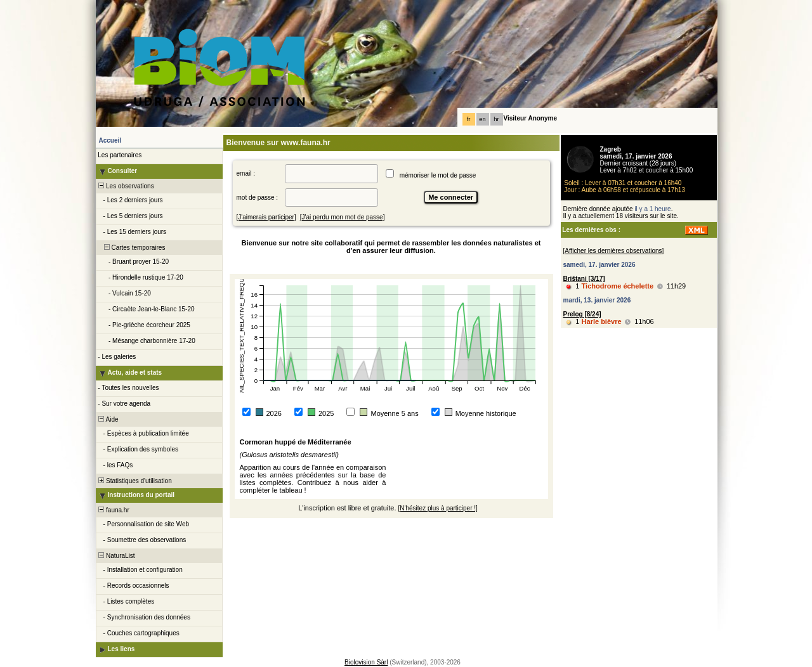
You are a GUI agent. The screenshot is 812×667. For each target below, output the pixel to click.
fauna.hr (113, 510)
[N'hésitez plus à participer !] (438, 508)
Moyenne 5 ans (394, 413)
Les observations (126, 186)
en (482, 119)
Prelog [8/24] (582, 314)
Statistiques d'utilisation (134, 481)
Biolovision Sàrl (366, 662)
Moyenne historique (486, 413)
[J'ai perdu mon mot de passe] (343, 217)
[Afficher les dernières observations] (614, 251)
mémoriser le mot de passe (438, 175)
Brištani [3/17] (584, 279)
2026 (274, 413)
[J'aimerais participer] (266, 217)
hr (496, 119)
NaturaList (116, 556)
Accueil (110, 140)
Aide (108, 419)
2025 (326, 413)
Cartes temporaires (131, 248)
